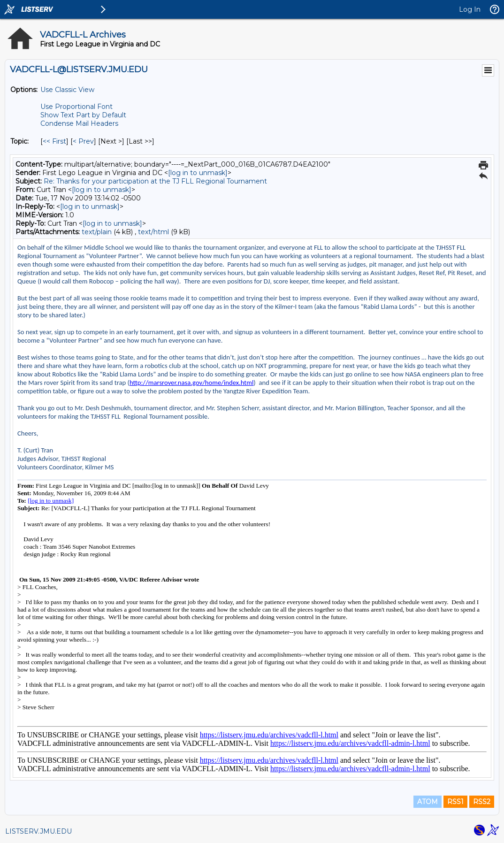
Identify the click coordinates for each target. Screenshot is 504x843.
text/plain (97, 232)
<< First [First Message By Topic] (54, 141)
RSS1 (455, 802)
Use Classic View (67, 90)
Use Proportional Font (76, 107)
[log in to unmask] (198, 173)
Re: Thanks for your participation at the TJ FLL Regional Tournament (155, 181)
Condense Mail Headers (79, 123)
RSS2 (482, 802)
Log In (470, 9)
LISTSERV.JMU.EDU (38, 831)
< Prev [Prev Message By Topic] (83, 141)
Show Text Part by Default (83, 115)
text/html (153, 232)
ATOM (428, 802)
